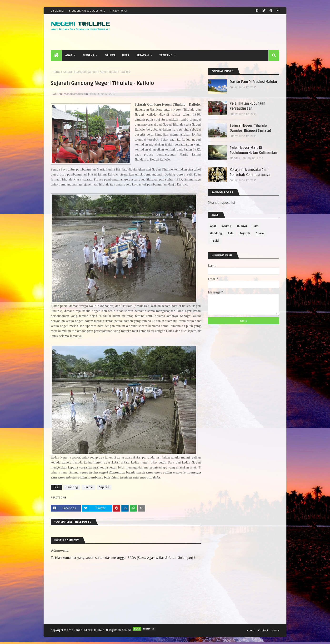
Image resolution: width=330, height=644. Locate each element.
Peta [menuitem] (126, 55)
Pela (231, 233)
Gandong (72, 487)
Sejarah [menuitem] (143, 55)
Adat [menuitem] (69, 55)
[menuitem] (56, 55)
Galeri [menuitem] (110, 55)
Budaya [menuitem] (89, 55)
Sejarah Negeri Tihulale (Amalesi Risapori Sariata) (250, 128)
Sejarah (68, 72)
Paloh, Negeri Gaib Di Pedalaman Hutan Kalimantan (253, 150)
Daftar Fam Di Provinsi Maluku (253, 82)
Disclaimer (57, 11)
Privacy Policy (118, 11)
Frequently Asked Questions (87, 11)
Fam (256, 226)
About (251, 630)
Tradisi (215, 241)
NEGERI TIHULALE (94, 630)
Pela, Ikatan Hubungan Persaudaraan (247, 106)
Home (57, 72)
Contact (263, 630)
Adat (213, 226)
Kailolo (88, 487)
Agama (227, 226)
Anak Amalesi (75, 94)
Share (260, 233)
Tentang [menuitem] (166, 55)
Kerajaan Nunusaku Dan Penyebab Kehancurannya (250, 172)
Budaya (242, 226)
